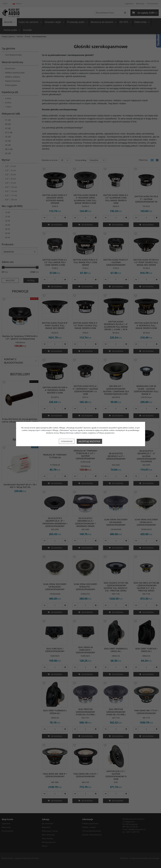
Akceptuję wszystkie (89, 441)
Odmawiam (67, 441)
